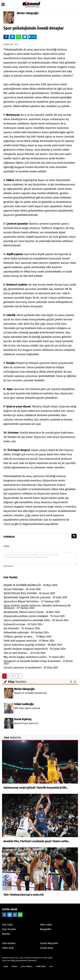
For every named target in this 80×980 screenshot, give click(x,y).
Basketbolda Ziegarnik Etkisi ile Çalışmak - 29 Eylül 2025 (35, 597)
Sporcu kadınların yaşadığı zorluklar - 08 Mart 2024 (33, 645)
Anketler (6, 934)
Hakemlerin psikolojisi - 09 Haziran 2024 (26, 632)
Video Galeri (46, 925)
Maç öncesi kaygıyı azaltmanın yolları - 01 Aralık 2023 (34, 657)
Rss (51, 966)
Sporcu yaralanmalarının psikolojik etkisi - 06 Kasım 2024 (36, 620)
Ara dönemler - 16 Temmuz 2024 (22, 628)
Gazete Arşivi (46, 948)
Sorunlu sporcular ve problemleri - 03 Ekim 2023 (31, 668)
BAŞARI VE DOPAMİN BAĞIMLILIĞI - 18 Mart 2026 (31, 585)
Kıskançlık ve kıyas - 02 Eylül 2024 (23, 624)
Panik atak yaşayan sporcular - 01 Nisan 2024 (29, 641)
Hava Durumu (9, 943)
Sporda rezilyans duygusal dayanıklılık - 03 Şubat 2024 (35, 649)
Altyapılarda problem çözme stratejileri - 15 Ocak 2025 (34, 616)
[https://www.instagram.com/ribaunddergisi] (15, 915)
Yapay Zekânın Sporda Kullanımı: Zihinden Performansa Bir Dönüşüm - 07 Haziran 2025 (37, 607)
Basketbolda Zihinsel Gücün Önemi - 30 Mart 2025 (32, 612)
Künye (6, 966)
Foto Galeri (7, 925)
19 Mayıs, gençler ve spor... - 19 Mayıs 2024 (28, 637)
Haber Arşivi (8, 948)
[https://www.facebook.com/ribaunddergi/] (4, 915)
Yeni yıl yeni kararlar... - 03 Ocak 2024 (25, 653)
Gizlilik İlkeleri (41, 966)
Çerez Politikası (27, 966)
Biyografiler (46, 929)
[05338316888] (20, 915)
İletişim (14, 966)
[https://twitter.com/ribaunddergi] (10, 915)
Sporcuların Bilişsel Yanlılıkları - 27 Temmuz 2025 (32, 601)
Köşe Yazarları (9, 929)
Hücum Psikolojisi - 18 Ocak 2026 (22, 589)
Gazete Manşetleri (49, 943)
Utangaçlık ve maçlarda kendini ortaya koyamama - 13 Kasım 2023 (38, 662)
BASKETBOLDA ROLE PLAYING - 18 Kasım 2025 (29, 593)
